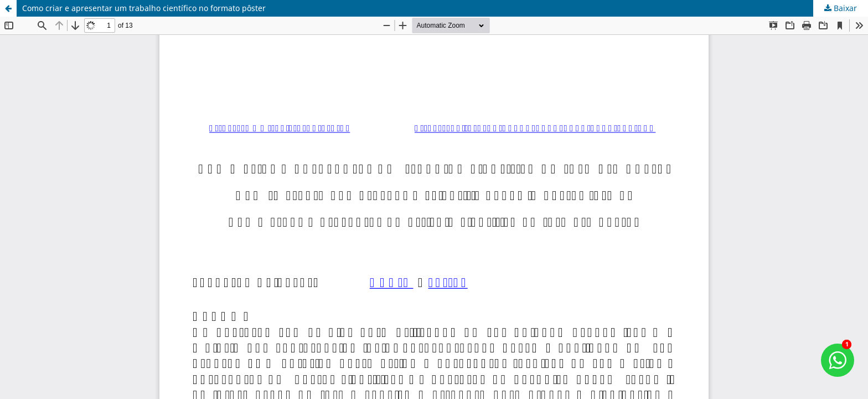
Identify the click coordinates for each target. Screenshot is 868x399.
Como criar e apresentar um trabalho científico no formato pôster (144, 8)
